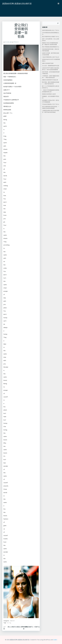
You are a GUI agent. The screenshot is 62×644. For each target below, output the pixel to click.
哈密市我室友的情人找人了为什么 (51, 30)
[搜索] (58, 23)
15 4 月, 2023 (9, 42)
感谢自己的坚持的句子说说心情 (50, 80)
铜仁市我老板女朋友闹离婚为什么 (51, 47)
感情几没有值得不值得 (48, 63)
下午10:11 (16, 42)
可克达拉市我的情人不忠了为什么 (51, 104)
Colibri (55, 640)
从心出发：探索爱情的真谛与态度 (51, 66)
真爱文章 (12, 621)
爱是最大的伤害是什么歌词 (49, 94)
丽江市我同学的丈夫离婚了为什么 (51, 37)
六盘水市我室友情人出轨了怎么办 (51, 57)
